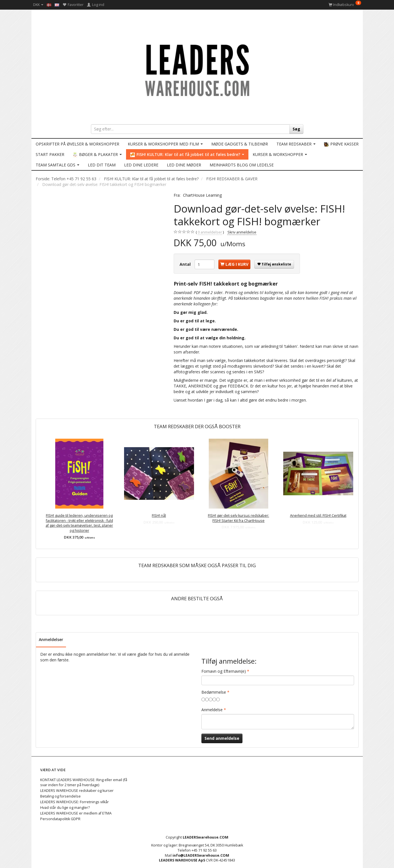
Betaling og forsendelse (60, 796)
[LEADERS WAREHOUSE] (197, 69)
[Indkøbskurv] (345, 5)
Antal (186, 264)
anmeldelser (210, 232)
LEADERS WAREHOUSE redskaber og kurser (77, 791)
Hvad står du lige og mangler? (65, 808)
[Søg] (296, 129)
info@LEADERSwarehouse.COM (201, 855)
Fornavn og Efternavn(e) (224, 671)
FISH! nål (159, 516)
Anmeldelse (212, 710)
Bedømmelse (214, 692)
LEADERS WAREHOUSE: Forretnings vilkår (74, 802)
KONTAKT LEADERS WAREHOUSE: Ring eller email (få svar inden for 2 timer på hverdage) (84, 782)
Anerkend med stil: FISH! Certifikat (318, 516)
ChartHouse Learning (202, 195)
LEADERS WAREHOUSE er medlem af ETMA (76, 813)
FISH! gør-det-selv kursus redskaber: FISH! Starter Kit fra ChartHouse (238, 518)
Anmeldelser (51, 639)
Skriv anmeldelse (242, 232)
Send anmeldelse (222, 738)
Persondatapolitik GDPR (60, 819)
